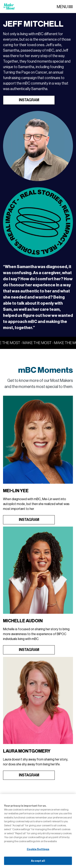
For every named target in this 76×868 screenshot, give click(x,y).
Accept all (38, 862)
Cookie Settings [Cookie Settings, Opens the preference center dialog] (38, 851)
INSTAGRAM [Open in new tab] (29, 100)
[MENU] (66, 7)
